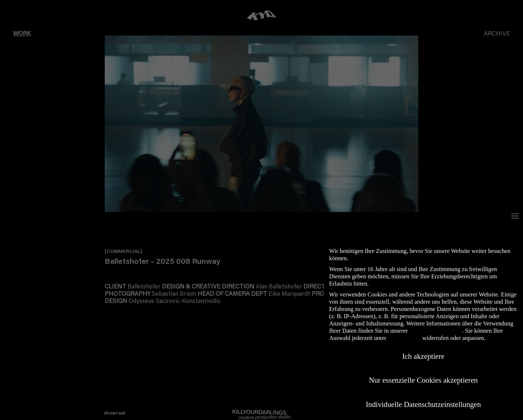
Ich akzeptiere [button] (424, 356)
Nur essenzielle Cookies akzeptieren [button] (423, 380)
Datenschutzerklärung (435, 331)
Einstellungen (404, 338)
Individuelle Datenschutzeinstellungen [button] (423, 404)
